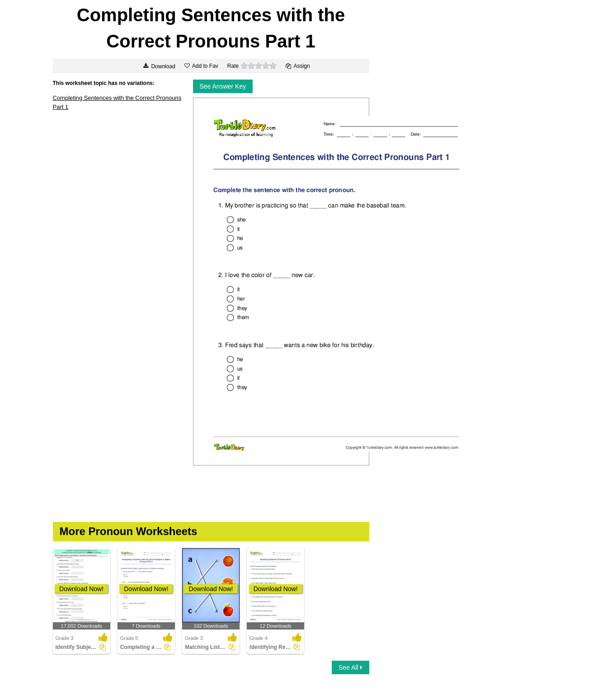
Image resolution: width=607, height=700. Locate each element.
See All (350, 667)
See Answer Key (223, 86)
